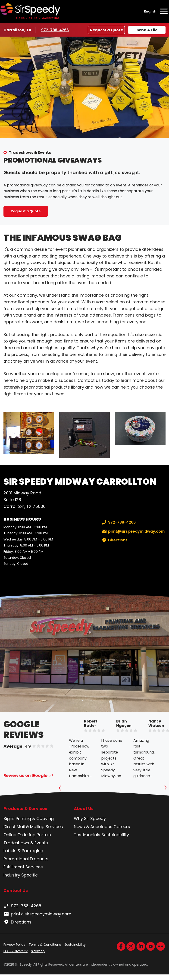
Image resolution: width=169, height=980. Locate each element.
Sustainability (115, 835)
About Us (84, 809)
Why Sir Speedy (90, 818)
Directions (114, 540)
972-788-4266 (55, 30)
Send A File (147, 30)
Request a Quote (106, 30)
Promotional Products (26, 859)
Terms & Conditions (45, 945)
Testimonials (87, 835)
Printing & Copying (35, 818)
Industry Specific (21, 875)
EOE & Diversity (16, 951)
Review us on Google (25, 775)
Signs (9, 818)
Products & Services (25, 809)
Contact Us (16, 890)
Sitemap (38, 951)
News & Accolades (93, 827)
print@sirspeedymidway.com (133, 531)
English (150, 11)
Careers (122, 827)
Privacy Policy (14, 945)
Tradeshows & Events (30, 152)
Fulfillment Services (23, 867)
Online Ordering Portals (27, 835)
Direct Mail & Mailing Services (33, 827)
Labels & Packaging (23, 851)
